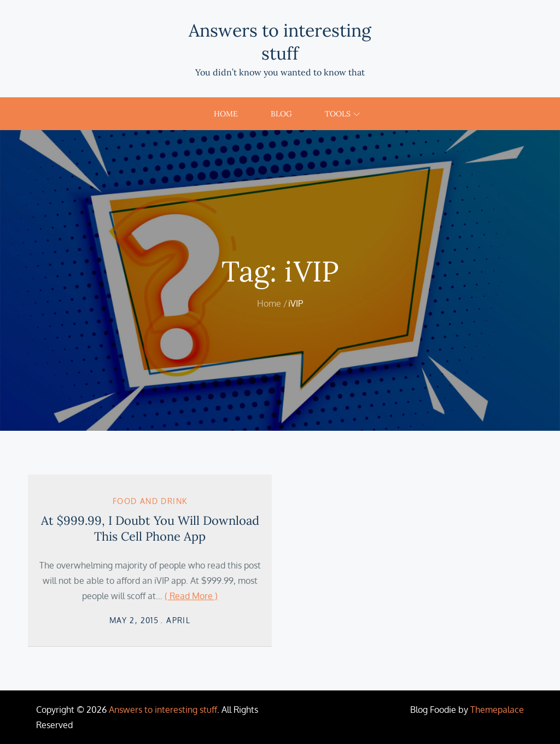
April (178, 620)
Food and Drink (150, 501)
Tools (342, 114)
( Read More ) (191, 596)
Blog (281, 114)
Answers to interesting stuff (280, 42)
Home (226, 114)
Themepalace (497, 710)
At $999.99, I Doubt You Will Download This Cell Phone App (150, 528)
